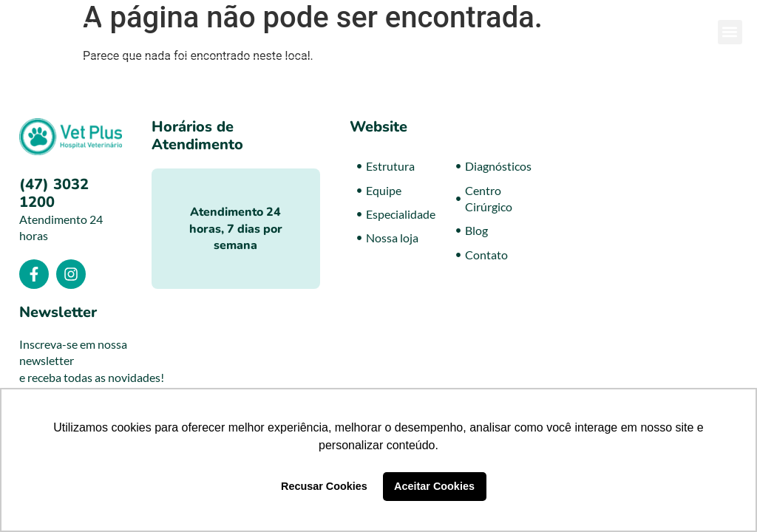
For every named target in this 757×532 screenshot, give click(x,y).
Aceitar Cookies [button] (434, 486)
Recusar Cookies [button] (324, 486)
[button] (730, 32)
